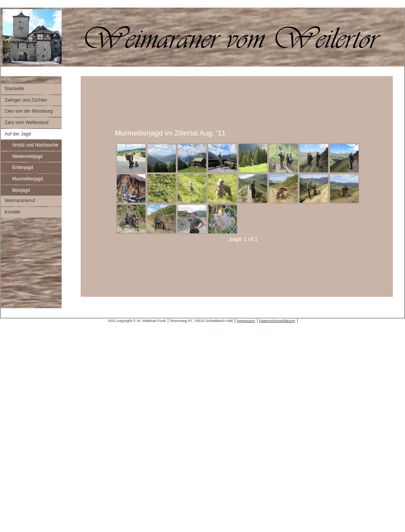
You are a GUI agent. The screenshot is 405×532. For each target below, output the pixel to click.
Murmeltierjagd (27, 179)
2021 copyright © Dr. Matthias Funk (137, 321)
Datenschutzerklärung (277, 321)
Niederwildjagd (27, 156)
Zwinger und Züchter (26, 100)
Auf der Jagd (18, 134)
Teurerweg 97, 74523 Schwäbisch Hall (201, 321)
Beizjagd (21, 190)
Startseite (14, 89)
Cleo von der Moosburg (29, 111)
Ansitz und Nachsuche (35, 145)
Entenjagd (23, 167)
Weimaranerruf (20, 201)
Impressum (246, 321)
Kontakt (12, 212)
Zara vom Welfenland (26, 123)
